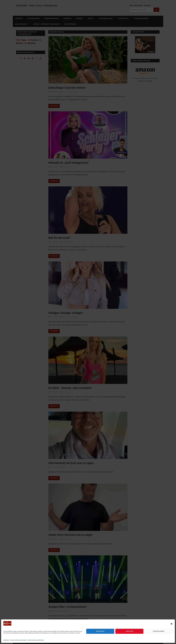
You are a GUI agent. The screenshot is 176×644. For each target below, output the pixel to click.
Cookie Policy (6, 640)
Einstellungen (159, 631)
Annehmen (100, 631)
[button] (172, 624)
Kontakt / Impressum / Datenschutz (19, 640)
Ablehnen (129, 631)
